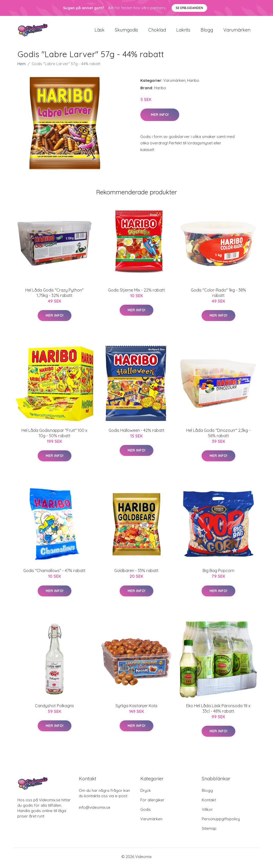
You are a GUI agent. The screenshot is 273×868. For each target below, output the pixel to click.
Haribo (193, 83)
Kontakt (209, 802)
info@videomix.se (95, 810)
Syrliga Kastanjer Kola (136, 708)
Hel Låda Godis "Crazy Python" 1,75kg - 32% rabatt (54, 295)
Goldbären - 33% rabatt (136, 573)
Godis (146, 812)
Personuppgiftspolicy (221, 821)
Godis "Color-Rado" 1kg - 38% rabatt (218, 295)
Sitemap (209, 831)
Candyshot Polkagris (54, 708)
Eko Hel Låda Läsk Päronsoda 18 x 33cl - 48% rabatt (218, 711)
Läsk (99, 31)
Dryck (146, 793)
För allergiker (152, 802)
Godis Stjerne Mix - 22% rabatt (136, 293)
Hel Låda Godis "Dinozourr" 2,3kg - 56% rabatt (218, 436)
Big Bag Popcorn (218, 573)
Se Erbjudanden (189, 8)
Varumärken (237, 31)
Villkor (207, 812)
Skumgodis (126, 31)
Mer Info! (160, 117)
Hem (22, 66)
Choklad (157, 31)
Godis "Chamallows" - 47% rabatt (54, 573)
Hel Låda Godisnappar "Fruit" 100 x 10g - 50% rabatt (54, 436)
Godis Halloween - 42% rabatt (136, 433)
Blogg (207, 31)
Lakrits (183, 31)
